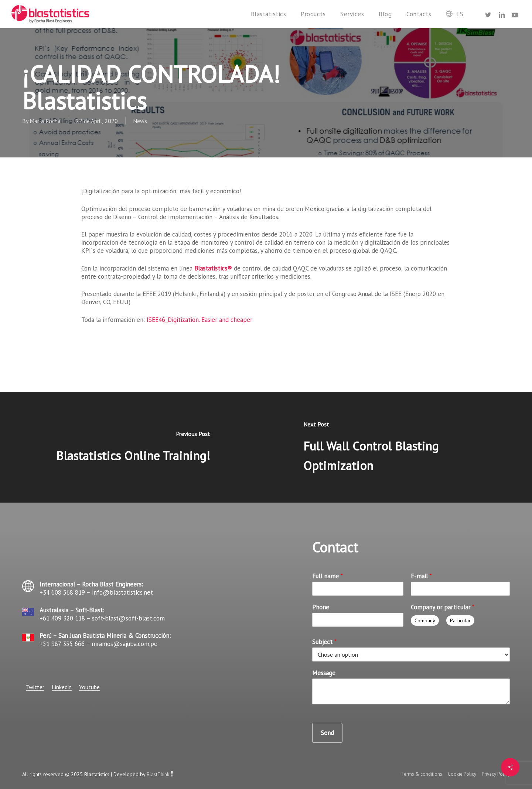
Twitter (35, 687)
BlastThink (158, 774)
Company (425, 620)
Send (327, 733)
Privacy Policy (496, 774)
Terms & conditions (422, 774)
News (140, 121)
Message (324, 673)
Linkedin (62, 687)
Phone (321, 607)
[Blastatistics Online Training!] (133, 447)
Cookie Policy (463, 774)
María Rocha (45, 121)
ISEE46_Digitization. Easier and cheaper (199, 320)
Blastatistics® (213, 268)
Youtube (89, 687)
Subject (324, 642)
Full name (328, 576)
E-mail (421, 576)
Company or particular (443, 607)
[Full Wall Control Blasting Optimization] (399, 447)
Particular (460, 620)
